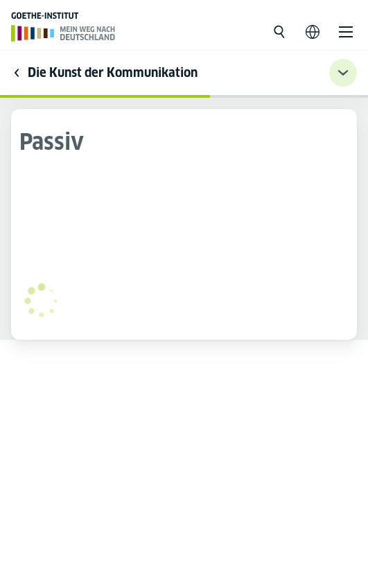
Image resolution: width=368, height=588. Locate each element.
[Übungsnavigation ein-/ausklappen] (343, 73)
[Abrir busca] (279, 32)
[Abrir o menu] (346, 32)
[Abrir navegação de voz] (313, 32)
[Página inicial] (63, 33)
